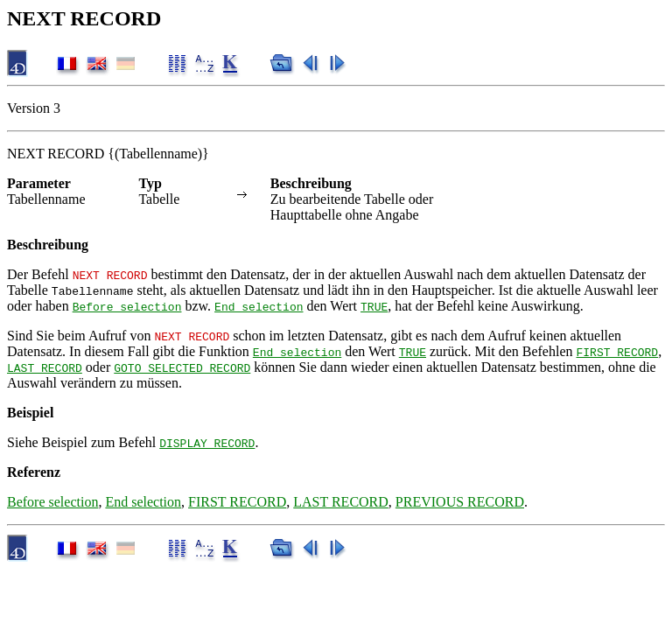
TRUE (374, 306)
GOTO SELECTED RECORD (182, 367)
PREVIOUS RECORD (460, 502)
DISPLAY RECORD (207, 443)
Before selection (127, 306)
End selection (259, 306)
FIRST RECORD (617, 352)
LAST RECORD (45, 367)
